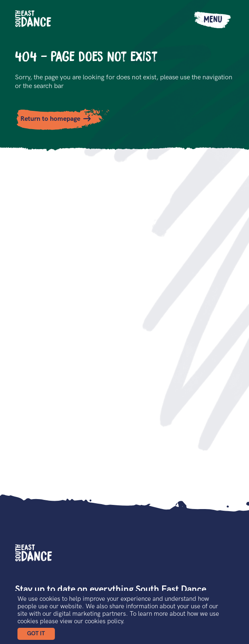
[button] (36, 634)
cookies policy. (105, 621)
